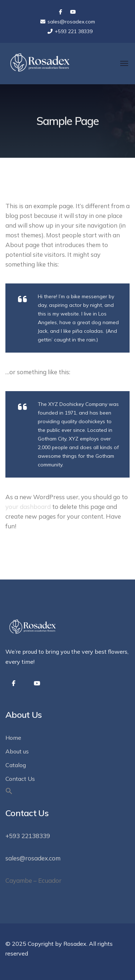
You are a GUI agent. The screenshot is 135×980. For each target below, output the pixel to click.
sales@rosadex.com (33, 858)
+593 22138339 (28, 836)
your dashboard (28, 507)
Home (13, 738)
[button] (9, 792)
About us (17, 751)
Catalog (16, 765)
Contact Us (20, 779)
